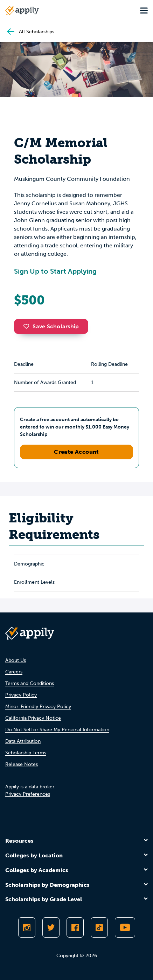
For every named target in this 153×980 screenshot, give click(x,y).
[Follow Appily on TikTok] (99, 927)
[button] (28, 326)
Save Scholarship (51, 326)
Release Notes (22, 764)
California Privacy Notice (33, 718)
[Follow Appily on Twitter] (51, 927)
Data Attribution (23, 741)
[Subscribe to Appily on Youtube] (125, 927)
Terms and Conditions (30, 683)
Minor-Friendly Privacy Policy (38, 707)
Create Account (76, 452)
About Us (16, 660)
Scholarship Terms (26, 753)
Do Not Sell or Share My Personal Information (57, 730)
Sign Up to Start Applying (55, 271)
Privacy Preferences (28, 794)
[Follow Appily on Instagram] (27, 927)
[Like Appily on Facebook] (75, 927)
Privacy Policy (21, 695)
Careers (14, 672)
